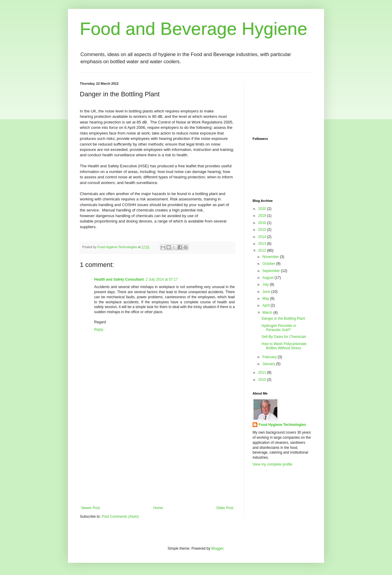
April (266, 305)
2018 (263, 216)
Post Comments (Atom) (120, 517)
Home (158, 508)
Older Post (225, 508)
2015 (263, 230)
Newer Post (91, 508)
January (269, 364)
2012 (263, 251)
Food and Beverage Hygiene (194, 29)
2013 (263, 244)
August (269, 278)
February (270, 357)
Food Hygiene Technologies (282, 425)
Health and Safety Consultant (119, 279)
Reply (99, 330)
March (268, 313)
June (267, 292)
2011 (263, 372)
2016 (263, 223)
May (266, 299)
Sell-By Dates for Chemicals (284, 337)
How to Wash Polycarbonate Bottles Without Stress (284, 346)
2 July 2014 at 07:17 (162, 279)
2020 (263, 209)
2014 (263, 237)
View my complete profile (272, 464)
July (266, 285)
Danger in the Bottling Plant (283, 319)
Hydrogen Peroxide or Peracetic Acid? (279, 328)
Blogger (217, 548)
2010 (263, 380)
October (269, 264)
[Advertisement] (157, 461)
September (272, 271)
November (271, 257)
